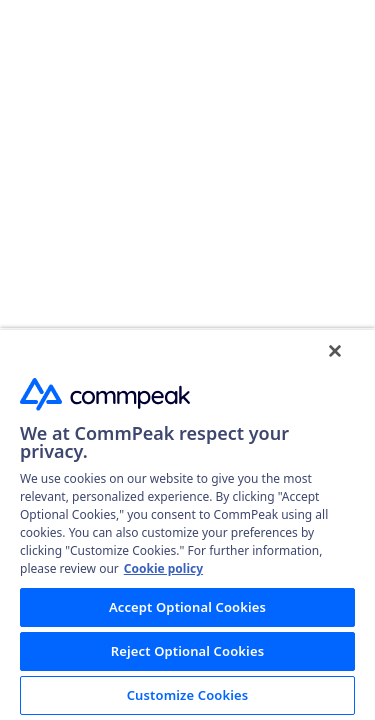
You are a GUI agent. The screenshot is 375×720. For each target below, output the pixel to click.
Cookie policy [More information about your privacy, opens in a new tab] (163, 568)
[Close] (335, 351)
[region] (187, 524)
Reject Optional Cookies (187, 651)
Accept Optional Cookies (187, 607)
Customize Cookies (188, 695)
